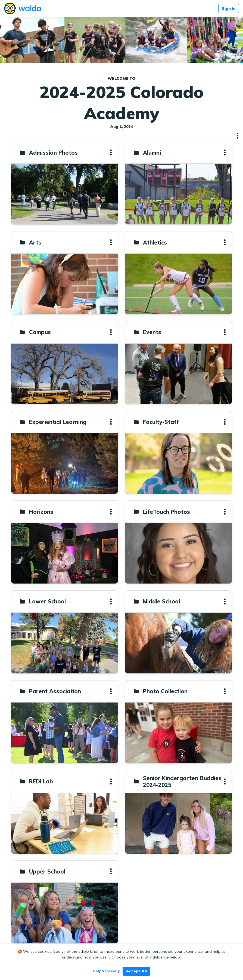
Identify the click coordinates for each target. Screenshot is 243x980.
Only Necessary (106, 971)
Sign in (229, 8)
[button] (238, 136)
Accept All (136, 971)
